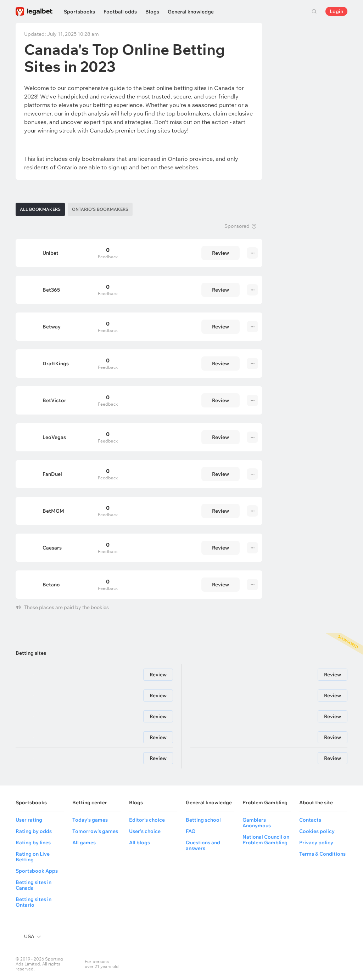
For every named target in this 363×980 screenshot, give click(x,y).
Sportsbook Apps (37, 871)
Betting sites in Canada (33, 885)
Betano (51, 585)
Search (314, 11)
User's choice (145, 831)
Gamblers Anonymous (257, 823)
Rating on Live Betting (33, 857)
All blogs (139, 843)
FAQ (191, 831)
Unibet (51, 253)
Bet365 (51, 290)
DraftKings (56, 364)
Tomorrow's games (95, 831)
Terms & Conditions (322, 854)
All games (84, 843)
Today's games (90, 820)
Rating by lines (33, 843)
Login (336, 11)
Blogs (152, 12)
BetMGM (53, 511)
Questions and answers (203, 845)
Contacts (310, 820)
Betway (52, 327)
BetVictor (54, 400)
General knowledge (191, 12)
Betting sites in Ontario (33, 902)
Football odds (120, 12)
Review (220, 253)
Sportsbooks (79, 12)
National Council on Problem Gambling (266, 840)
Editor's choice (147, 820)
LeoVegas (54, 437)
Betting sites (31, 653)
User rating (29, 820)
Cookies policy (317, 831)
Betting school (203, 820)
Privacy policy (316, 843)
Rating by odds (34, 831)
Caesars (52, 548)
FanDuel (52, 474)
